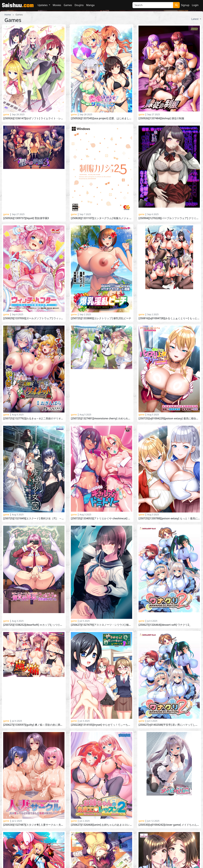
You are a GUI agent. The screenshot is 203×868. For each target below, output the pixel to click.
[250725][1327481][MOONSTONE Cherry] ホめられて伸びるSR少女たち (101, 418)
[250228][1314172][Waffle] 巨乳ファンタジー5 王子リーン (34, 795)
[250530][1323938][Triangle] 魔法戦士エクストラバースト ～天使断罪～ (34, 676)
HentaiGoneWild (163, 844)
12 (133, 822)
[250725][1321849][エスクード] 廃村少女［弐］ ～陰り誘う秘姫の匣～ (34, 518)
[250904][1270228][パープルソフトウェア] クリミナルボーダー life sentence (169, 218)
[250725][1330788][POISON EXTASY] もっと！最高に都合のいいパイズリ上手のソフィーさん (169, 518)
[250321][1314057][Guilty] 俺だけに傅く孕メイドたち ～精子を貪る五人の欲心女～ (34, 744)
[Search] (153, 5)
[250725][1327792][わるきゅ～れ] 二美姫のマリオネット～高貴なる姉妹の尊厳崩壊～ (34, 418)
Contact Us (60, 847)
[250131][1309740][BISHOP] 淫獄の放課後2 (28, 813)
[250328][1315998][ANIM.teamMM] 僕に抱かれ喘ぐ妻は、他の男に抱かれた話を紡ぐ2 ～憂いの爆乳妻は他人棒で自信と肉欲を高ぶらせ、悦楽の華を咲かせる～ (169, 744)
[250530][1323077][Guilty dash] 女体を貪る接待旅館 (34, 693)
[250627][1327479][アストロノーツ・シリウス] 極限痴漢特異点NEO (101, 625)
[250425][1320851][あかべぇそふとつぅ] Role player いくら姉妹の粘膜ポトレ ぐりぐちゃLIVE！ (101, 710)
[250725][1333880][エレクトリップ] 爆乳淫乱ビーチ (101, 318)
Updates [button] (43, 5)
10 (119, 822)
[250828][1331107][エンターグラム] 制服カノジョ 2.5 (101, 218)
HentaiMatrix (161, 847)
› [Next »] (139, 822)
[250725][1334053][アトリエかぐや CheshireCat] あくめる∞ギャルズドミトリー (101, 518)
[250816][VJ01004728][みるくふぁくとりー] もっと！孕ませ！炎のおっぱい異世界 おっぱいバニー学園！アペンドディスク (169, 318)
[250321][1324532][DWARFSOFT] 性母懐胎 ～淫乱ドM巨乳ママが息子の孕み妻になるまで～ (34, 761)
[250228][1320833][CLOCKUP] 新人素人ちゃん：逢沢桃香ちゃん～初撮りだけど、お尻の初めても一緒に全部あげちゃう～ (169, 761)
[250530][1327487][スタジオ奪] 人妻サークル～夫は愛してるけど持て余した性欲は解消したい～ (34, 659)
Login (195, 5)
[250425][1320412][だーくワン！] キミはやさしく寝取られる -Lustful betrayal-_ (169, 710)
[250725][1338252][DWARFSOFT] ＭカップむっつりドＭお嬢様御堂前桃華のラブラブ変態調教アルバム (34, 625)
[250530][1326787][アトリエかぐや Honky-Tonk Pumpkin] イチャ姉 (101, 693)
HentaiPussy (111, 844)
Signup (185, 5)
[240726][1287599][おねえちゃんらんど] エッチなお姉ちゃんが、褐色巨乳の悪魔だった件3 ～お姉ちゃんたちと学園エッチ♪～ (169, 778)
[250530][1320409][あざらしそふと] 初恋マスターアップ (101, 676)
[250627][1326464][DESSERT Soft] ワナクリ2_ (164, 625)
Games (68, 5)
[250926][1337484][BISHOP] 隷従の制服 (161, 118)
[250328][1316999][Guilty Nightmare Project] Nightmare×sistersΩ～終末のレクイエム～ (101, 761)
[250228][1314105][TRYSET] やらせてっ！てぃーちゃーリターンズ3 (101, 642)
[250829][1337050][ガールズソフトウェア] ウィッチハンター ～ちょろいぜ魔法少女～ (34, 318)
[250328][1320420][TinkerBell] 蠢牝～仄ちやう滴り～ (169, 676)
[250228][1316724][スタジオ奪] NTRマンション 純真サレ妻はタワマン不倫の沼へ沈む (101, 813)
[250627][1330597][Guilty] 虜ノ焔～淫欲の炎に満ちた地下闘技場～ (34, 642)
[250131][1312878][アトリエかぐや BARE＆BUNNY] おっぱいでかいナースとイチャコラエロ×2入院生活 (169, 795)
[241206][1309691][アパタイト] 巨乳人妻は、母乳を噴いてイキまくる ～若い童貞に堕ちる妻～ (101, 778)
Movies (57, 5)
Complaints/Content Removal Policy (75, 851)
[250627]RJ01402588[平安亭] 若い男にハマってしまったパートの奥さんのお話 (169, 642)
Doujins (79, 5)
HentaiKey (60, 844)
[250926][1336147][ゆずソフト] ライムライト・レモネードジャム (34, 118)
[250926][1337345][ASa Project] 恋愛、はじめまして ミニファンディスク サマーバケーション (101, 118)
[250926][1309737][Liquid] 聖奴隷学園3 (26, 218)
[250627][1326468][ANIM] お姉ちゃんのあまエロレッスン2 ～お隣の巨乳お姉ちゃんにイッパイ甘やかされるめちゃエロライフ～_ (101, 659)
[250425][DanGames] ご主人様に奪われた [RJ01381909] (34, 727)
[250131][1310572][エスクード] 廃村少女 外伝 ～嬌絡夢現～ (101, 795)
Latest (195, 19)
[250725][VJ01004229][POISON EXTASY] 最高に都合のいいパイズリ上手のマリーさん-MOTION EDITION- (169, 418)
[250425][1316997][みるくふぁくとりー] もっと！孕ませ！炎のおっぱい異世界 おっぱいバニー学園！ (34, 710)
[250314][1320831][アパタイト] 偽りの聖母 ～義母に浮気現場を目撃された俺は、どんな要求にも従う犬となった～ (101, 727)
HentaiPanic (111, 847)
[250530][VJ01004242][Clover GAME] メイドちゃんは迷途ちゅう (169, 659)
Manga (90, 5)
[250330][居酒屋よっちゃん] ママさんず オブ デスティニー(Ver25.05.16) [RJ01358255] (169, 693)
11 (126, 822)
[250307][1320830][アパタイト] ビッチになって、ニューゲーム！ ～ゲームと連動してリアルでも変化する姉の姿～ (169, 727)
